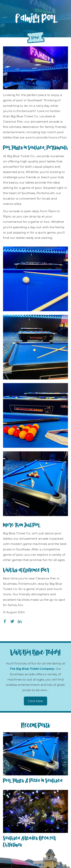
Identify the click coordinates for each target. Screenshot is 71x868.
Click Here (35, 701)
